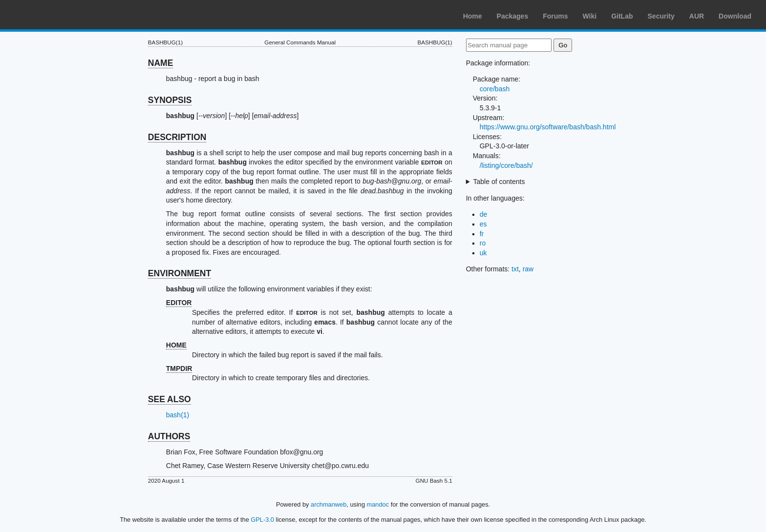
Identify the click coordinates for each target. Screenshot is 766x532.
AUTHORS (169, 436)
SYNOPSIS (170, 100)
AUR (697, 16)
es (483, 224)
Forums (555, 16)
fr (482, 234)
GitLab (622, 16)
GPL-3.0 (262, 520)
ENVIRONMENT (180, 273)
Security (661, 16)
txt (515, 269)
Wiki (590, 16)
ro (483, 243)
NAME (161, 63)
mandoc (378, 504)
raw (528, 269)
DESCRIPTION (177, 137)
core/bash (495, 89)
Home (473, 16)
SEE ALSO (170, 399)
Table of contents (499, 182)
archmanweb (329, 504)
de (484, 214)
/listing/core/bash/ (506, 165)
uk (483, 253)
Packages (513, 16)
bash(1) (178, 415)
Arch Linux (54, 15)
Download (735, 16)
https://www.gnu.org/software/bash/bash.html (548, 127)
